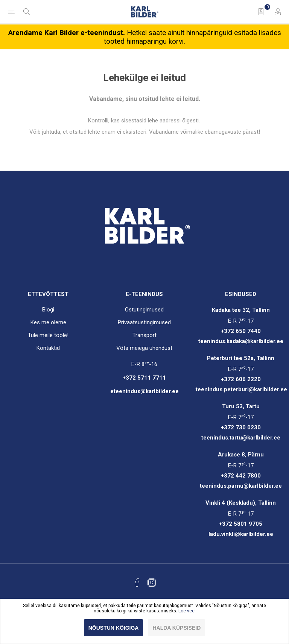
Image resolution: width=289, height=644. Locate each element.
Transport (144, 335)
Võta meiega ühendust (144, 348)
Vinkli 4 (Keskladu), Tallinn (241, 503)
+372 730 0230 (241, 427)
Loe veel (187, 611)
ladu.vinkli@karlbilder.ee (241, 534)
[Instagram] (152, 583)
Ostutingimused (144, 310)
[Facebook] (137, 583)
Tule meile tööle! (48, 335)
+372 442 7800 (241, 476)
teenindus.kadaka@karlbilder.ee (241, 341)
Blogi (48, 310)
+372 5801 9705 (241, 524)
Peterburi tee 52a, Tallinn (241, 358)
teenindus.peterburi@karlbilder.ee (241, 389)
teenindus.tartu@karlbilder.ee (241, 438)
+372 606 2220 (241, 379)
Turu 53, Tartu (241, 406)
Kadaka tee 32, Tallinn (241, 310)
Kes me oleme (48, 322)
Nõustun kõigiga (114, 628)
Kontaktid (48, 348)
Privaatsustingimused (144, 322)
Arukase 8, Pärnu (241, 455)
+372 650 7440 (241, 331)
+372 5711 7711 (144, 378)
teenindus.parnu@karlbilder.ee (241, 486)
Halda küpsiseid (176, 628)
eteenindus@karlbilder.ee (144, 391)
